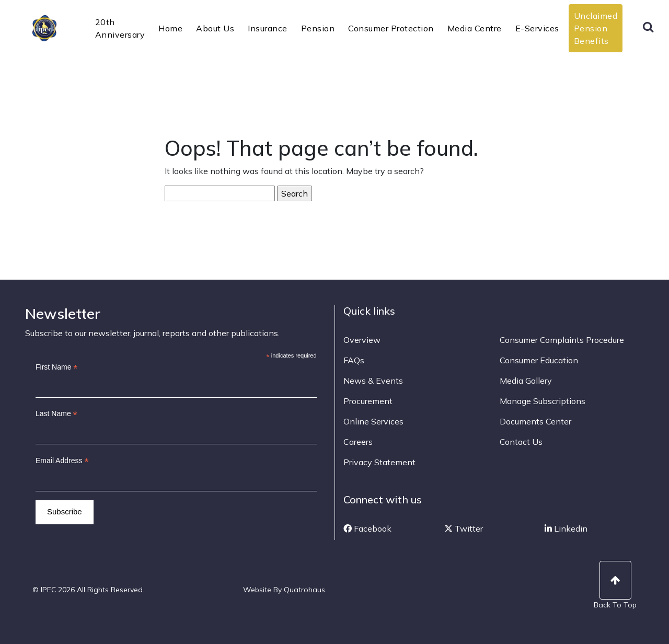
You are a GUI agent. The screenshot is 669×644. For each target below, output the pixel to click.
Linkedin (566, 528)
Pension (318, 28)
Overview (362, 340)
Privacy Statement (379, 462)
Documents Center (535, 421)
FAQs (354, 360)
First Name (57, 367)
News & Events (373, 381)
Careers (358, 442)
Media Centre (475, 28)
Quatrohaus (304, 590)
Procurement (368, 401)
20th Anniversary (120, 28)
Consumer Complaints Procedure (562, 340)
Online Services (373, 421)
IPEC (57, 28)
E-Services (537, 28)
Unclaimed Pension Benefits (596, 28)
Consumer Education (539, 360)
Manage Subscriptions (543, 401)
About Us (215, 28)
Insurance (268, 28)
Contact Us (521, 442)
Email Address (62, 461)
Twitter (464, 528)
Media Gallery (526, 381)
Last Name (56, 414)
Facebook (367, 528)
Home (170, 28)
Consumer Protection (391, 28)
